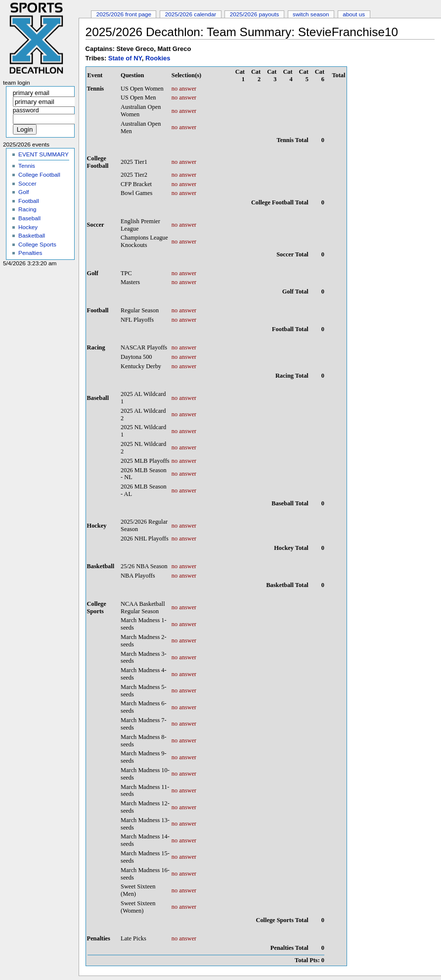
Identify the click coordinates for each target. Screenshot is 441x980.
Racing (27, 209)
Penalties (30, 253)
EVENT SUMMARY (44, 154)
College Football (39, 174)
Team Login (17, 83)
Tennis (27, 166)
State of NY (125, 58)
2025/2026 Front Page (124, 14)
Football (29, 201)
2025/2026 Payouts (255, 14)
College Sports (37, 244)
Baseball (29, 218)
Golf (24, 192)
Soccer (27, 183)
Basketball (32, 235)
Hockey (28, 227)
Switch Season (311, 14)
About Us (354, 14)
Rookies (158, 58)
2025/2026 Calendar (191, 14)
